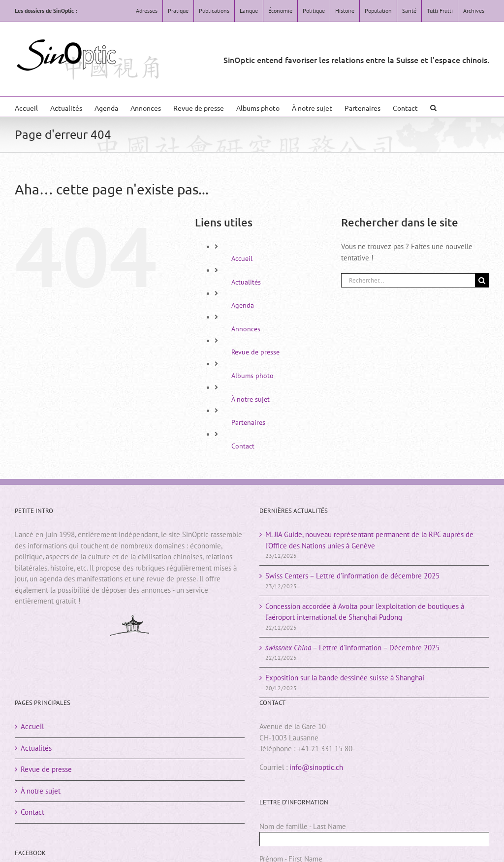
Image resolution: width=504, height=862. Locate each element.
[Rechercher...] (408, 280)
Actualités (246, 282)
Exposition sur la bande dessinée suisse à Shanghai (345, 678)
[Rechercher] (482, 280)
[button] (433, 107)
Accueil (242, 258)
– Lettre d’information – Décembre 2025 (352, 648)
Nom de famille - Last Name (303, 826)
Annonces (246, 329)
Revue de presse (255, 352)
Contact (243, 446)
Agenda (243, 305)
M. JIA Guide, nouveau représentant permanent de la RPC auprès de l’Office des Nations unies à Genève (369, 540)
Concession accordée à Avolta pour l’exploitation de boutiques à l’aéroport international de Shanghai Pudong (365, 612)
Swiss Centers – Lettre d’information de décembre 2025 (352, 576)
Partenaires (248, 422)
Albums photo (252, 376)
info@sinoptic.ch (316, 767)
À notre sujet (251, 399)
